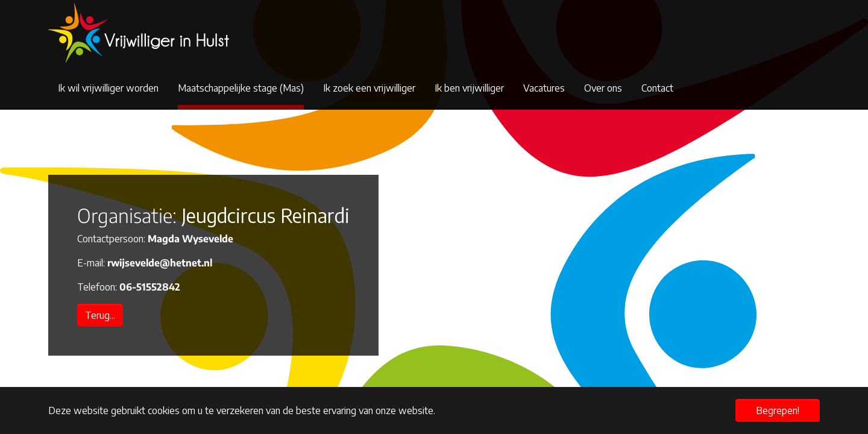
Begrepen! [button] (778, 410)
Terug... (100, 315)
